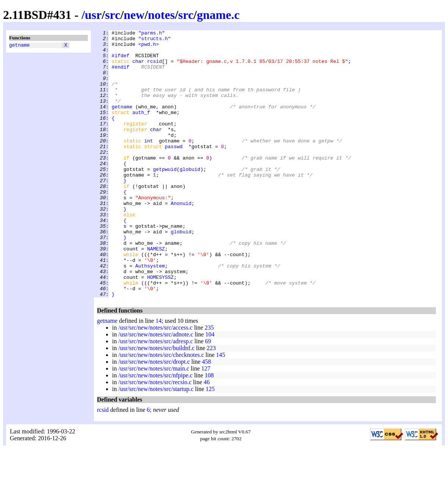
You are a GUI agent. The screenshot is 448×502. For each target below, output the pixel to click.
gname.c (218, 15)
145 (221, 408)
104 (210, 388)
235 (209, 381)
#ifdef (121, 61)
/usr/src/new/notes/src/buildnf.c (156, 401)
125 (210, 442)
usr (93, 15)
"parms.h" (151, 34)
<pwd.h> (149, 47)
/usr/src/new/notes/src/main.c (154, 422)
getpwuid (165, 197)
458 (206, 415)
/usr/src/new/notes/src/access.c (155, 381)
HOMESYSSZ (160, 327)
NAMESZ (156, 293)
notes (162, 15)
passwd (174, 170)
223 (211, 401)
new (134, 15)
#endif (121, 75)
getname (20, 46)
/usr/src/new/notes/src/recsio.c (155, 436)
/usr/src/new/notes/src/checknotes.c (161, 408)
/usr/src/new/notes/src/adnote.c (156, 388)
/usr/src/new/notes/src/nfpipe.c (155, 429)
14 (159, 374)
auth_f (141, 129)
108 (209, 429)
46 (207, 436)
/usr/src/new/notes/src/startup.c (156, 442)
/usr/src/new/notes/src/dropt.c (154, 415)
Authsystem (150, 313)
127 (206, 422)
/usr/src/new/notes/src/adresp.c (155, 395)
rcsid (154, 68)
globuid (190, 197)
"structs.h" (155, 41)
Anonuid (181, 238)
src (112, 15)
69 (208, 395)
